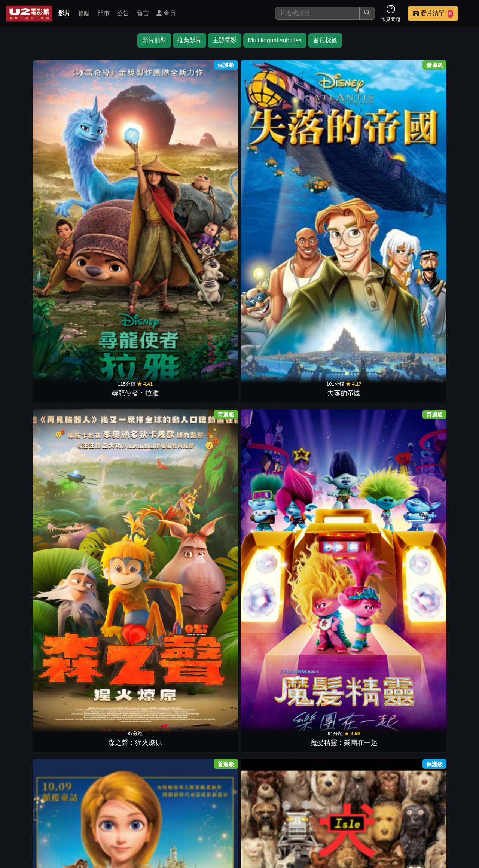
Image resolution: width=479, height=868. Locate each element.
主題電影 (225, 40)
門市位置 (271, 815)
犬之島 (327, 140)
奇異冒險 (94, 344)
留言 (143, 13)
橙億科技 (252, 858)
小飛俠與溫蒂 (35, 344)
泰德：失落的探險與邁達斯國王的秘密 (385, 130)
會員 (166, 13)
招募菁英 (381, 815)
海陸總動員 (35, 242)
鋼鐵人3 (269, 649)
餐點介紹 (234, 815)
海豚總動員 (269, 446)
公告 (123, 13)
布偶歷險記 (444, 649)
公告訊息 (308, 815)
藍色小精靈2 (210, 649)
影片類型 (154, 40)
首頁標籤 (325, 40)
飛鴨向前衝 (94, 446)
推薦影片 (189, 40)
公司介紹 (418, 815)
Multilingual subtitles (275, 40)
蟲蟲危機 (152, 242)
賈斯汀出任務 (152, 649)
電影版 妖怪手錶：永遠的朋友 (386, 436)
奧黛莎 (269, 242)
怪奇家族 (35, 446)
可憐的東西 (385, 242)
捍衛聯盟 (35, 649)
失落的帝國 (94, 140)
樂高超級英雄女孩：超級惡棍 (152, 538)
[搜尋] (317, 13)
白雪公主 (210, 242)
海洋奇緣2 (327, 242)
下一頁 (239, 779)
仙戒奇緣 (269, 140)
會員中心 (454, 815)
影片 (64, 13)
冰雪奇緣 (444, 140)
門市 (104, 13)
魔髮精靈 (327, 548)
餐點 (84, 13)
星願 (444, 242)
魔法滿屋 (269, 344)
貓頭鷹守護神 (210, 751)
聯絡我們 (344, 815)
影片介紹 (198, 815)
